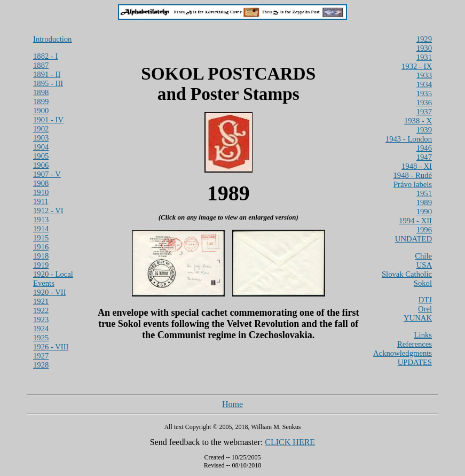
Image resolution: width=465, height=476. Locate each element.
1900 (41, 111)
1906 (41, 165)
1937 (424, 112)
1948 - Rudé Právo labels (413, 180)
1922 (41, 310)
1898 (41, 92)
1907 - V (47, 174)
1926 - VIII (51, 347)
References (415, 344)
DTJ (425, 300)
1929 (424, 39)
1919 (41, 265)
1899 (41, 102)
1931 (424, 57)
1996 (424, 230)
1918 (41, 256)
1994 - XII (415, 221)
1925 (41, 338)
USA (424, 265)
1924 (41, 329)
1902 (41, 129)
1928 (41, 365)
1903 (41, 138)
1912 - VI (48, 210)
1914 (41, 229)
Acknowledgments (403, 353)
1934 (424, 84)
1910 (41, 192)
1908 (41, 183)
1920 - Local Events (53, 279)
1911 (41, 201)
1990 (424, 212)
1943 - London (409, 139)
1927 (41, 356)
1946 (424, 148)
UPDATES (415, 362)
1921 (41, 301)
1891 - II (47, 74)
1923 (41, 319)
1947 (424, 157)
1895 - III (48, 83)
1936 (424, 103)
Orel (425, 309)
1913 (41, 220)
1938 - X (418, 121)
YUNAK (418, 318)
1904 (41, 147)
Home (232, 404)
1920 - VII (50, 292)
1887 (41, 65)
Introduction (52, 39)
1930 (424, 48)
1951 (424, 193)
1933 (424, 75)
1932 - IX (417, 66)
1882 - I (45, 56)
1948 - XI (417, 166)
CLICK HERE (290, 442)
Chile (423, 256)
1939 (424, 130)
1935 (424, 93)
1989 (424, 202)
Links (423, 335)
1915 (41, 238)
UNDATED (413, 239)
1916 (41, 247)
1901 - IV (48, 120)
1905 (41, 156)
